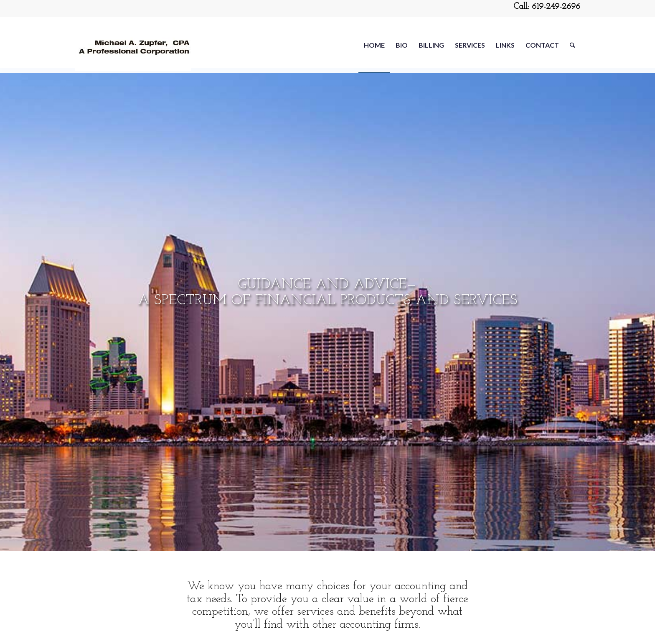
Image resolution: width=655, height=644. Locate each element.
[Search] (572, 45)
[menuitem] (374, 45)
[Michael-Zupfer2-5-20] (133, 45)
